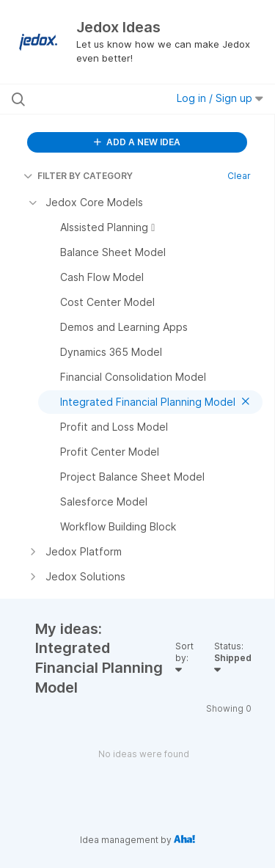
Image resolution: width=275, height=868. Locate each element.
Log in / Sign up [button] (220, 98)
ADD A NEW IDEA (137, 142)
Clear (239, 176)
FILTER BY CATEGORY (78, 176)
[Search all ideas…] (87, 99)
